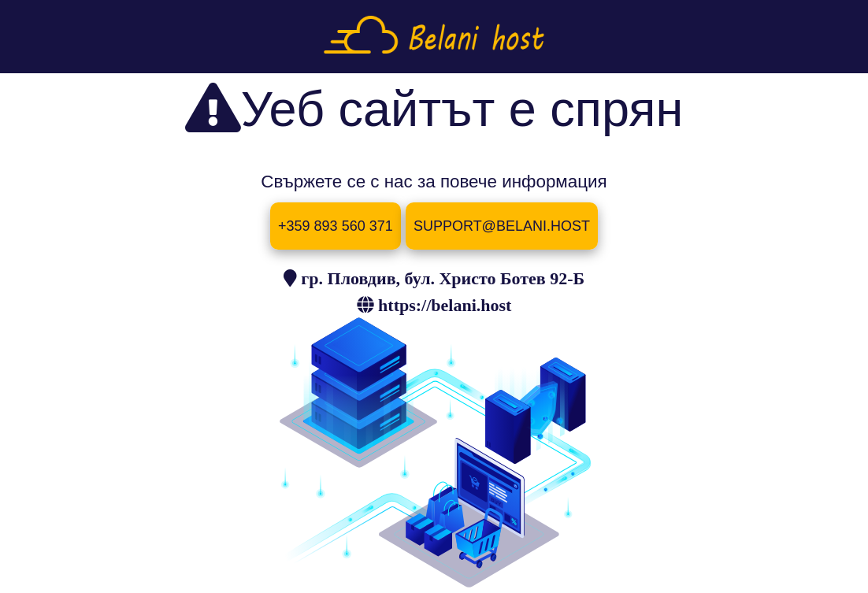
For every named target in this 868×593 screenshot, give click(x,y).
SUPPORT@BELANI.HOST (502, 226)
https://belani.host (445, 305)
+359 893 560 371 (336, 226)
